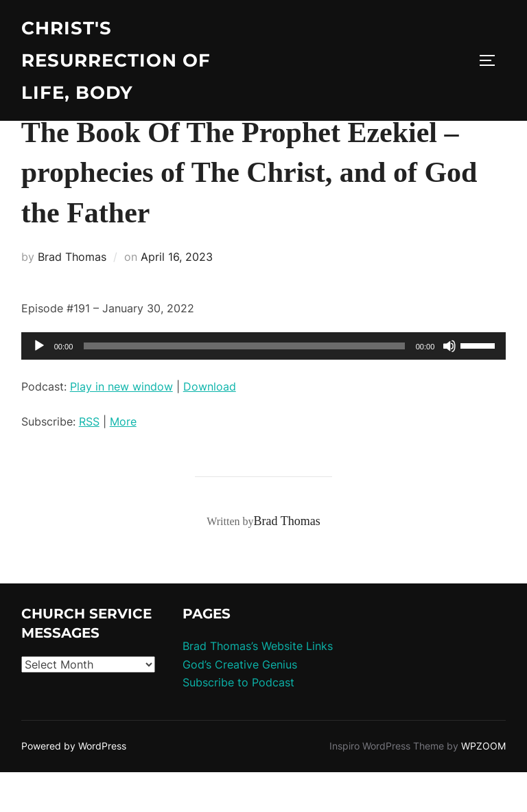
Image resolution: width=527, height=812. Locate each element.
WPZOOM (483, 786)
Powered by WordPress (74, 786)
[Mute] (449, 386)
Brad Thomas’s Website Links (258, 686)
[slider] (244, 386)
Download (210, 426)
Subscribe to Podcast (238, 722)
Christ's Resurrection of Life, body (116, 60)
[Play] (39, 386)
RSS (89, 461)
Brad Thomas (72, 297)
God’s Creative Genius (240, 704)
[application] (264, 386)
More (123, 461)
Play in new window (121, 426)
